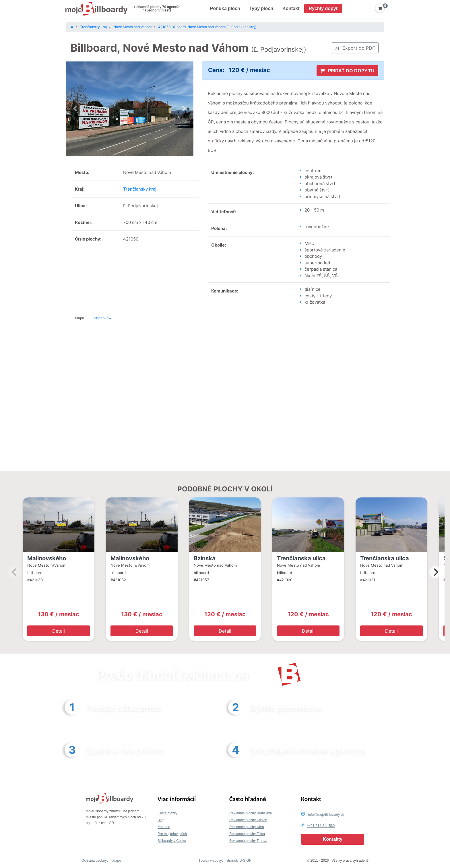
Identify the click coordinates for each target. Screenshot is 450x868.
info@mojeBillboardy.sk (326, 815)
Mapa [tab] (79, 318)
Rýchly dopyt (323, 8)
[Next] (435, 572)
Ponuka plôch (225, 8)
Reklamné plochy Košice (248, 820)
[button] (75, 109)
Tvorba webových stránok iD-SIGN (225, 861)
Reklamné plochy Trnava (248, 841)
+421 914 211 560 (321, 826)
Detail (59, 631)
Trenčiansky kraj (140, 189)
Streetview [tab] (103, 318)
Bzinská (205, 558)
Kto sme (164, 827)
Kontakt (291, 8)
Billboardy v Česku (172, 841)
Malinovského (47, 558)
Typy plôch (261, 8)
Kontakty (333, 839)
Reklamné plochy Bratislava (251, 813)
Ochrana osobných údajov (101, 861)
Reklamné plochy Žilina (247, 834)
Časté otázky (167, 813)
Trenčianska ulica (301, 558)
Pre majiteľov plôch (172, 834)
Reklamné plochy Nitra (247, 827)
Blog (161, 820)
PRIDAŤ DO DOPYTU (347, 71)
